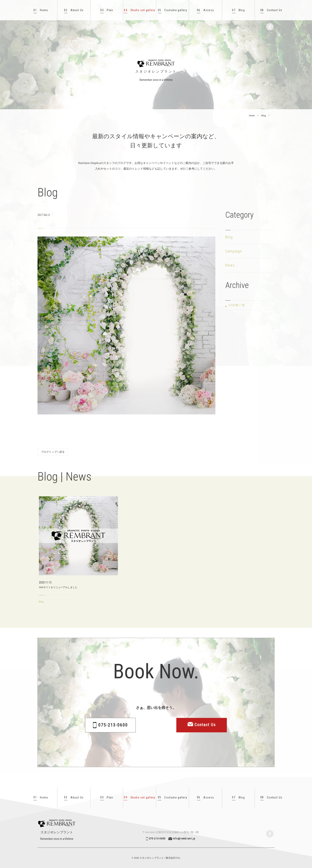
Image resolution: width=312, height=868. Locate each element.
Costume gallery (173, 10)
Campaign (234, 251)
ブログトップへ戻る (53, 452)
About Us (74, 10)
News (230, 265)
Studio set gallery (139, 10)
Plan (107, 10)
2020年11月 (237, 305)
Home (41, 10)
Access (206, 10)
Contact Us (271, 10)
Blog (238, 10)
